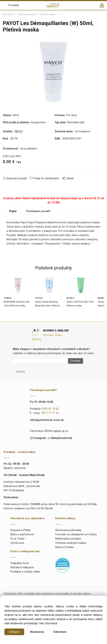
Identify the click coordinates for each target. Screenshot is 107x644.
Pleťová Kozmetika (27, 14)
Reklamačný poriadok (68, 539)
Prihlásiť (76, 361)
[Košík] (104, 7)
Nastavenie (37, 632)
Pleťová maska (48, 14)
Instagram (40, 438)
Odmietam (60, 632)
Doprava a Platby (20, 530)
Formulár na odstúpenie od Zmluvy (76, 534)
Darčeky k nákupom (22, 567)
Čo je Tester (18, 539)
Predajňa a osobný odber (25, 572)
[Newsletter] (40, 361)
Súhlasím (14, 632)
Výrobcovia (17, 543)
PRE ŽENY (8, 14)
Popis (13, 211)
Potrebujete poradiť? (38, 211)
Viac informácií (48, 623)
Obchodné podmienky (68, 530)
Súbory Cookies (65, 547)
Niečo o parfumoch (22, 534)
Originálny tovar (20, 563)
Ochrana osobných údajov (71, 543)
